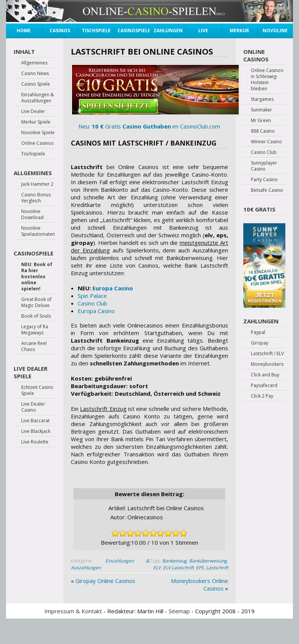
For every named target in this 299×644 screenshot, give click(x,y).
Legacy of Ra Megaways (35, 330)
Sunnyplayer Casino (264, 166)
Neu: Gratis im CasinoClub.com (149, 97)
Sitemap (179, 611)
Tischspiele (96, 31)
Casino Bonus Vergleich (36, 198)
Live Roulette (35, 442)
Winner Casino (266, 142)
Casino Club (92, 303)
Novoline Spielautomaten (38, 231)
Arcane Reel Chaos (34, 346)
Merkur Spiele (239, 31)
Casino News (35, 74)
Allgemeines (34, 63)
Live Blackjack (36, 431)
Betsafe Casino (267, 190)
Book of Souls (36, 316)
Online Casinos (37, 143)
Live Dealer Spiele (31, 372)
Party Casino (264, 180)
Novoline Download (32, 215)
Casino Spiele (36, 84)
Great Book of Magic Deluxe (36, 302)
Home (24, 31)
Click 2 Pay (262, 396)
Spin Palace (92, 296)
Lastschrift (217, 568)
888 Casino (263, 131)
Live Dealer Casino (33, 407)
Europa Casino (113, 288)
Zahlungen (168, 31)
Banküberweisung (208, 561)
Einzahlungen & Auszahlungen (38, 98)
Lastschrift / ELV (267, 354)
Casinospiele (131, 31)
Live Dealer (203, 31)
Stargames (262, 99)
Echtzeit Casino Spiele (37, 390)
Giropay (260, 343)
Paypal (258, 332)
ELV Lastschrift (178, 568)
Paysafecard (264, 385)
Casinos (60, 31)
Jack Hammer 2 (37, 184)
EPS (200, 568)
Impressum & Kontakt (73, 611)
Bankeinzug (175, 561)
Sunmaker (261, 110)
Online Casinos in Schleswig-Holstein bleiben (267, 80)
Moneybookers (267, 364)
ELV (157, 568)
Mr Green (261, 121)
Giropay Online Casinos (105, 581)
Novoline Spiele (275, 31)
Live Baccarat (35, 421)
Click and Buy (265, 375)
